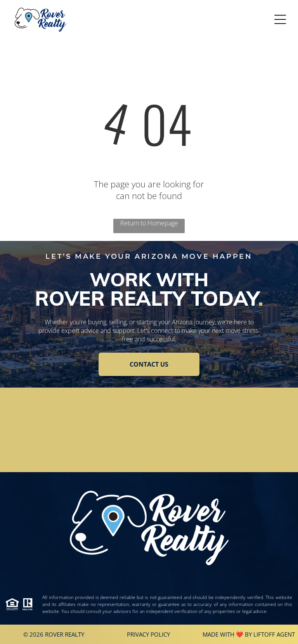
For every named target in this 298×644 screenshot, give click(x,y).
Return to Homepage (149, 223)
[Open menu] (280, 19)
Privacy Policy (148, 634)
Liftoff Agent (274, 634)
